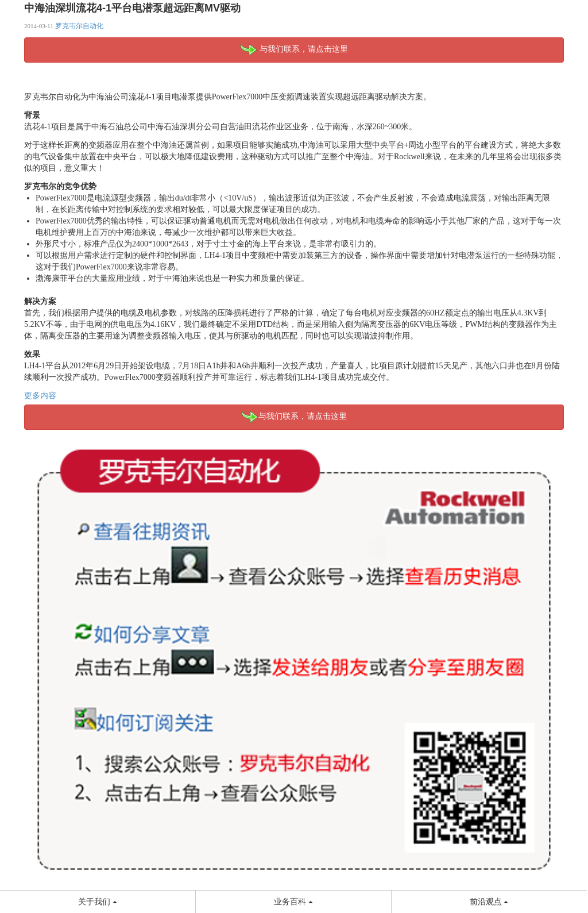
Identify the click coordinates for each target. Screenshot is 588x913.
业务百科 (293, 902)
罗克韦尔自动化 (79, 26)
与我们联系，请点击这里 (294, 50)
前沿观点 (489, 902)
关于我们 (98, 902)
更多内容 (40, 396)
